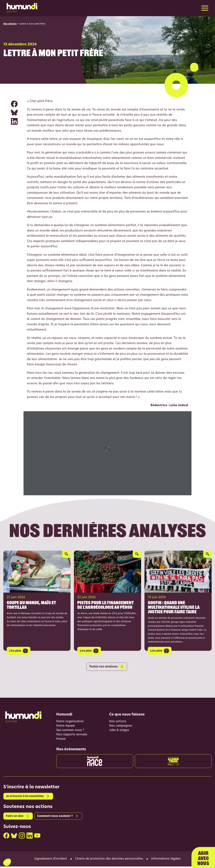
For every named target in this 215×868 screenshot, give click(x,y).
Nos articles (10, 24)
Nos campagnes (121, 726)
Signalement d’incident (49, 860)
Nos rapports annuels (72, 735)
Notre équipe (66, 726)
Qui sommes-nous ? (71, 731)
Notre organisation (70, 722)
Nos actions (118, 722)
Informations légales (168, 860)
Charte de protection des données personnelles (109, 860)
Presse (61, 740)
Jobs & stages (120, 731)
